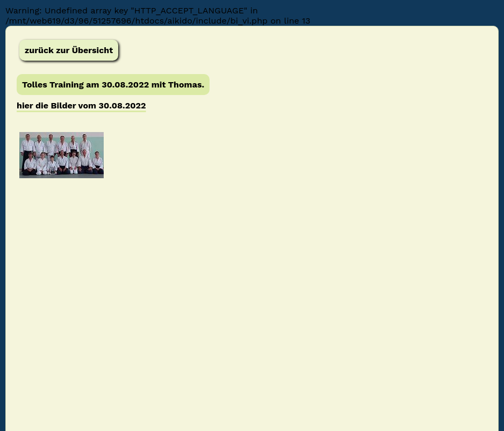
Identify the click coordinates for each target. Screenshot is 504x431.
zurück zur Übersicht (69, 50)
